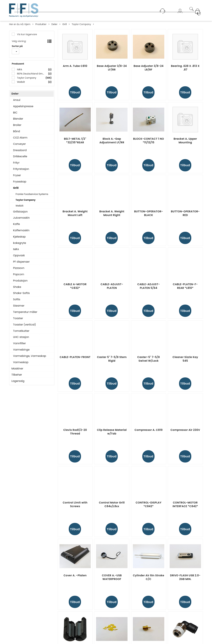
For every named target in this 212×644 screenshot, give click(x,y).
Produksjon (20, 281)
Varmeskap (21, 362)
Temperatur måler (25, 312)
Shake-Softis (21, 293)
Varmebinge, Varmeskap (30, 356)
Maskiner (17, 369)
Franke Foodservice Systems (32, 194)
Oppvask (19, 255)
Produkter (41, 24)
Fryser (17, 175)
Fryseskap (20, 182)
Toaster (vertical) (25, 325)
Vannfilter (19, 343)
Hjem (27, 24)
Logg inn (180, 15)
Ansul (17, 100)
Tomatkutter (21, 331)
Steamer (19, 306)
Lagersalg (18, 381)
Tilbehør (17, 375)
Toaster (18, 318)
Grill (64, 24)
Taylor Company (81, 24)
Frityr (16, 163)
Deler (54, 24)
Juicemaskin (21, 218)
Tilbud (75, 92)
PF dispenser (21, 262)
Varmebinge (21, 350)
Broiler (17, 125)
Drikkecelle (20, 156)
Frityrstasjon (21, 169)
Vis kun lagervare (27, 34)
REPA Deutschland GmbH (31, 74)
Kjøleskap (19, 237)
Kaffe (16, 224)
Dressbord (20, 150)
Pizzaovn (19, 268)
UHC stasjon (21, 337)
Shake (17, 287)
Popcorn (19, 274)
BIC (15, 113)
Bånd (17, 131)
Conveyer (19, 144)
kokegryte (20, 243)
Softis (17, 299)
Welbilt (21, 82)
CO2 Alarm (20, 138)
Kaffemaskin (21, 230)
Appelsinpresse (23, 106)
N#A (19, 70)
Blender (18, 119)
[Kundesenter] (162, 11)
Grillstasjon (20, 212)
